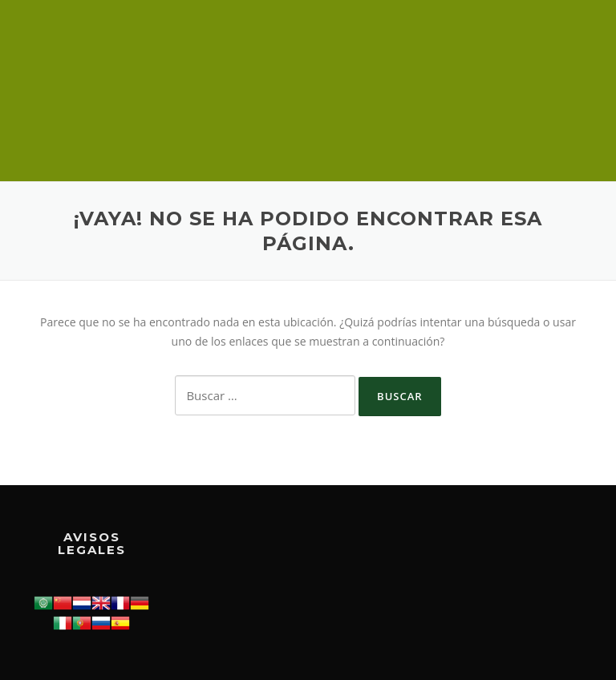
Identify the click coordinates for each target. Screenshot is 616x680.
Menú (571, 34)
